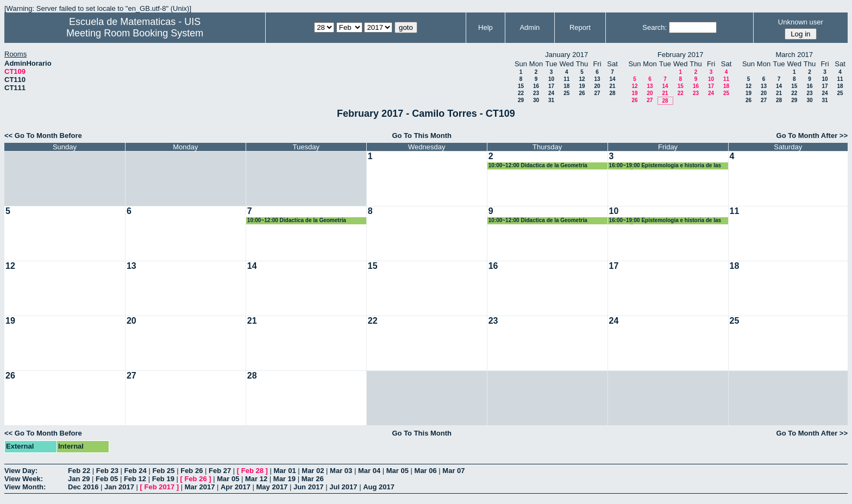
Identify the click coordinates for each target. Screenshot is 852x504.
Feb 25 (163, 471)
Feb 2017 (160, 487)
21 (612, 86)
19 (582, 86)
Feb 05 (107, 479)
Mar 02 (313, 471)
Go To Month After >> (812, 136)
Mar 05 (397, 471)
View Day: (21, 471)
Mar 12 (256, 479)
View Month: (25, 487)
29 (521, 100)
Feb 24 (136, 471)
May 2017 (272, 487)
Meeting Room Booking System (135, 33)
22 (521, 93)
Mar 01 (284, 471)
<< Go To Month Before (43, 136)
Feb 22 (79, 471)
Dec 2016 (83, 487)
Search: (654, 27)
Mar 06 (426, 471)
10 (551, 79)
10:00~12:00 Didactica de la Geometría (538, 165)
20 (597, 86)
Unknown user (801, 22)
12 (582, 79)
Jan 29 (79, 479)
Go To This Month (422, 136)
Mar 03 (341, 471)
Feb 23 (107, 471)
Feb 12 (135, 479)
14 (612, 79)
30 (536, 100)
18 (566, 86)
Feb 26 (192, 471)
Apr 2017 (236, 487)
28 (612, 93)
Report (580, 27)
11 (566, 79)
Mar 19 (284, 479)
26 (582, 93)
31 (551, 100)
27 (597, 93)
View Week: (24, 479)
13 (597, 79)
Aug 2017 (379, 487)
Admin (530, 27)
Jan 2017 (119, 487)
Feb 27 (220, 471)
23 (536, 93)
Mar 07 (453, 471)
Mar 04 (369, 471)
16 (536, 86)
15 (521, 86)
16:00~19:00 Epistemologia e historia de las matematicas (665, 166)
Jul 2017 (343, 487)
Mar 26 (313, 479)
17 (551, 86)
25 (566, 93)
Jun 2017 (309, 487)
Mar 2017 (200, 487)
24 (551, 93)
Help (485, 27)
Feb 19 (163, 479)
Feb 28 (252, 471)
